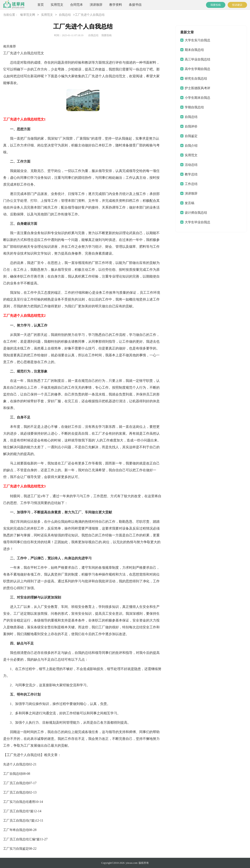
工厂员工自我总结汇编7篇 (22, 839)
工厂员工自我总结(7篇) (19, 821)
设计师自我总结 (196, 213)
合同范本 (77, 5)
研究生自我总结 (196, 79)
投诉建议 (237, 5)
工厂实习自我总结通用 (19, 802)
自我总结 (65, 15)
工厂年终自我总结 (16, 830)
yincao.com (132, 863)
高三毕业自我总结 (197, 59)
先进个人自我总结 (16, 764)
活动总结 (191, 165)
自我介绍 (191, 146)
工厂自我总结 (13, 774)
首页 (41, 5)
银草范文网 (28, 15)
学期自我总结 (194, 107)
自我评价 (191, 126)
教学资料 (116, 5)
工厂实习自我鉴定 (16, 849)
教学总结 (191, 174)
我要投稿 (216, 5)
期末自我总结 (194, 50)
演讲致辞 (96, 5)
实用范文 (57, 5)
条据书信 (135, 5)
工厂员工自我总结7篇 (18, 811)
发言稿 (190, 203)
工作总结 (191, 184)
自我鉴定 (191, 136)
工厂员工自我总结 (16, 783)
